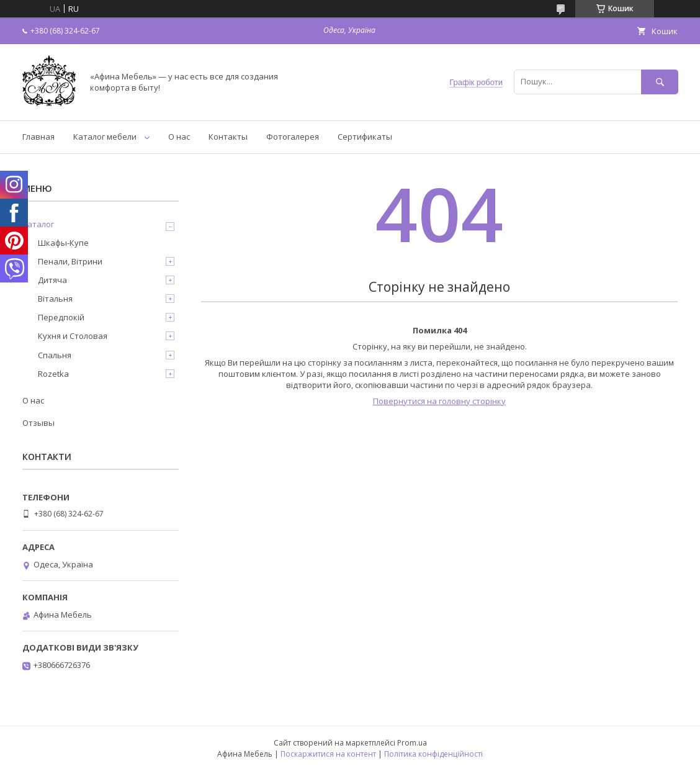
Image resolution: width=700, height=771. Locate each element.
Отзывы (38, 423)
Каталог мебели (105, 137)
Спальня (55, 355)
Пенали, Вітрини (70, 261)
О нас (179, 137)
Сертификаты (365, 137)
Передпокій (61, 317)
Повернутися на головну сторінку (439, 401)
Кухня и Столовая (73, 336)
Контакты (228, 137)
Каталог (38, 224)
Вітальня (55, 299)
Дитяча (52, 280)
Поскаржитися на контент (328, 754)
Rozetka (53, 374)
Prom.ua (412, 743)
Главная (38, 137)
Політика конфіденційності (433, 754)
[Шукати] (660, 82)
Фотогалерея (293, 137)
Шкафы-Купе (63, 243)
